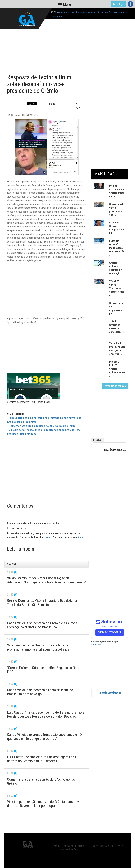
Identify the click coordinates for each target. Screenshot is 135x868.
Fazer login (119, 4)
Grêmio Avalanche (110, 693)
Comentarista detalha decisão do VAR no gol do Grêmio (42, 426)
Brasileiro (98, 440)
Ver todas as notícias (115, 386)
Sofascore (96, 645)
